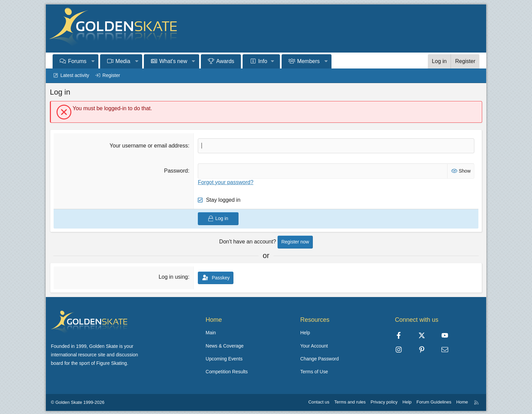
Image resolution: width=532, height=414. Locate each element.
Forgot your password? (226, 182)
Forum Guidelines (434, 401)
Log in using (173, 277)
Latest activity (75, 75)
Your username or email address (149, 146)
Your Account (314, 345)
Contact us (319, 401)
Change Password (320, 358)
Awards (225, 61)
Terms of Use (314, 371)
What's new (173, 61)
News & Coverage (225, 345)
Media (123, 61)
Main (211, 332)
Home (462, 401)
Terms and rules (350, 401)
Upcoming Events (224, 358)
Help (305, 332)
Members (309, 61)
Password (176, 171)
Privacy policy (384, 401)
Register (111, 75)
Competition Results (227, 371)
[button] (93, 61)
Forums (77, 61)
